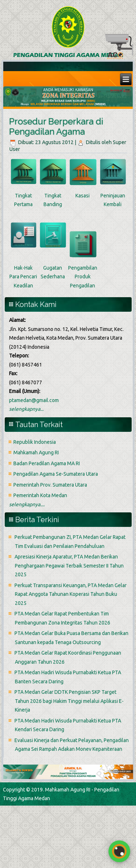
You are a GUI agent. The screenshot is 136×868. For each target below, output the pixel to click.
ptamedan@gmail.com (34, 400)
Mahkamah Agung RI (36, 453)
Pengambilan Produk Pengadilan (83, 277)
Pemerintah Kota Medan (40, 495)
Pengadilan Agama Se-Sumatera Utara (56, 474)
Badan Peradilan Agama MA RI (47, 463)
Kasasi (83, 196)
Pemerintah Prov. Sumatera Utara (50, 485)
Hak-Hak (23, 268)
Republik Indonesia (35, 442)
